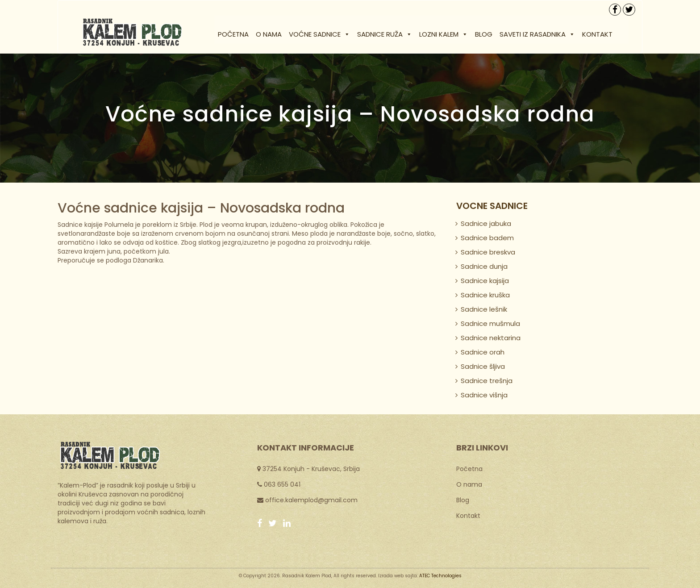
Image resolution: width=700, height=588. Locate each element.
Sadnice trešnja (487, 381)
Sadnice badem (487, 238)
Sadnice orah (483, 352)
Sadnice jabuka (486, 223)
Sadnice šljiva (483, 366)
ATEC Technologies (440, 576)
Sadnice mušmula (490, 323)
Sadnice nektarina (491, 338)
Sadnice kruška (485, 295)
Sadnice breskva (488, 252)
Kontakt (597, 34)
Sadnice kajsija (485, 281)
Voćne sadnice (319, 34)
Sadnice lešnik (484, 309)
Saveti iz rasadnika (537, 34)
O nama (269, 34)
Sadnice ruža (385, 34)
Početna (233, 34)
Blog (484, 34)
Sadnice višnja (484, 395)
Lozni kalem (444, 34)
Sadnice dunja (484, 266)
